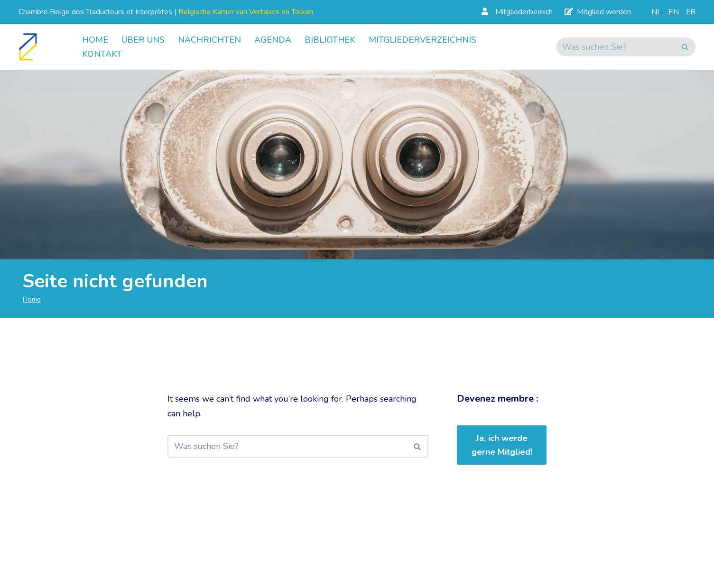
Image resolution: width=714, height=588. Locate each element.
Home (95, 40)
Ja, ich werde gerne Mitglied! (502, 445)
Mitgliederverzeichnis (422, 40)
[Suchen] (615, 47)
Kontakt (102, 54)
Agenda (273, 40)
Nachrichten (209, 40)
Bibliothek (330, 40)
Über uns (143, 40)
